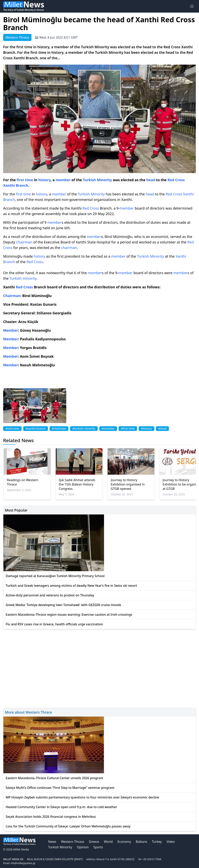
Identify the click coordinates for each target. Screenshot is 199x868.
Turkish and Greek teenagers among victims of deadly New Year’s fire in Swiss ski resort (71, 586)
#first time (128, 428)
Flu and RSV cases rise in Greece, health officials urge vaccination (54, 624)
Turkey (157, 842)
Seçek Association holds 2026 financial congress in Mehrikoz (51, 817)
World (108, 842)
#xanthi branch (36, 428)
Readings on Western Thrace (23, 482)
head (151, 180)
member (63, 180)
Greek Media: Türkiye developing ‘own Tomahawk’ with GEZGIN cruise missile (63, 605)
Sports (98, 847)
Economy (124, 842)
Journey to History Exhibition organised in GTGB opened (128, 484)
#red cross (12, 428)
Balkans (141, 842)
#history (146, 428)
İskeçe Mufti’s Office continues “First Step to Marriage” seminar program (60, 788)
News (52, 842)
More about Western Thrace (29, 712)
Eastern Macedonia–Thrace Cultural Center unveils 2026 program (54, 778)
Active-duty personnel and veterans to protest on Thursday (50, 595)
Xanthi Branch (16, 185)
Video (171, 842)
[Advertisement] (99, 668)
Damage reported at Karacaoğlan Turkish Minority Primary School (55, 576)
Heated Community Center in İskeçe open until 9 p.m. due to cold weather (61, 807)
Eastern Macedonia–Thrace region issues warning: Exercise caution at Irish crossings (69, 615)
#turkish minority (84, 428)
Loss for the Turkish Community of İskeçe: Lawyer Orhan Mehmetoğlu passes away (68, 826)
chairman (69, 248)
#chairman (59, 428)
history (45, 180)
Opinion (83, 847)
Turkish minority (23, 278)
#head (163, 428)
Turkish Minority (97, 180)
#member (108, 428)
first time (25, 180)
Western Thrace (72, 842)
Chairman (24, 242)
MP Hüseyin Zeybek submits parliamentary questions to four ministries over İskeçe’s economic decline (82, 797)
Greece (94, 842)
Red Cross (176, 180)
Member (11, 330)
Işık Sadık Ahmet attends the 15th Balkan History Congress (77, 484)
